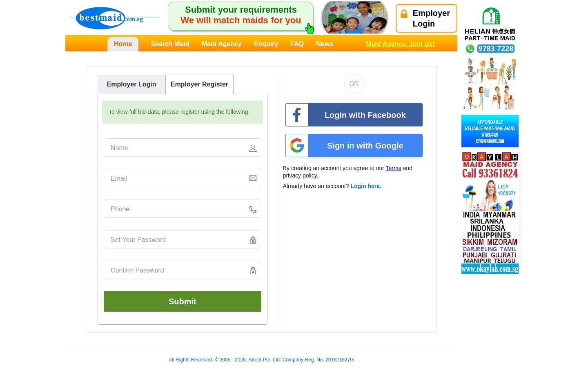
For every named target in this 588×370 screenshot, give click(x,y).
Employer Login (132, 84)
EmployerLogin (425, 18)
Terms (394, 168)
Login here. (366, 186)
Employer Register (199, 84)
